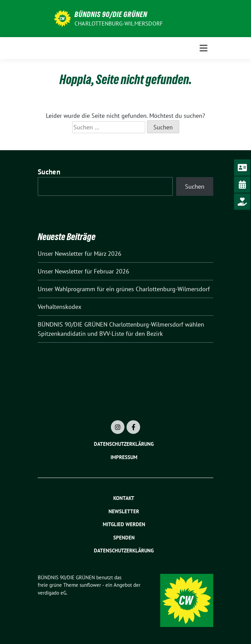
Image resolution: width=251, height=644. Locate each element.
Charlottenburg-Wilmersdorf (119, 23)
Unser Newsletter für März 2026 (80, 254)
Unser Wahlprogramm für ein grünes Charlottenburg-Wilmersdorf (124, 289)
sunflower (90, 585)
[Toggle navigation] (204, 48)
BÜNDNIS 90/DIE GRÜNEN (111, 14)
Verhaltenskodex (60, 307)
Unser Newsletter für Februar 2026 (83, 271)
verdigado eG (52, 593)
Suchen (49, 172)
